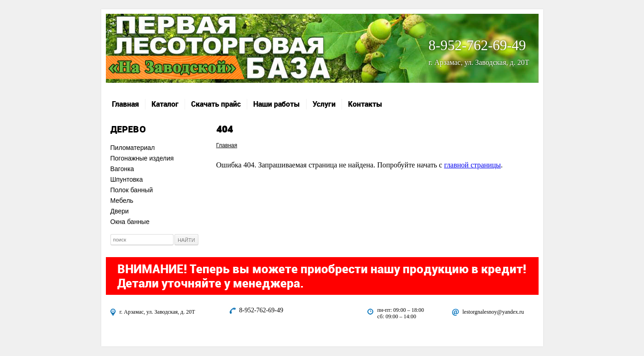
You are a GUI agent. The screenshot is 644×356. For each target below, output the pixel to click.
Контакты (365, 104)
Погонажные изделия (142, 158)
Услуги (324, 104)
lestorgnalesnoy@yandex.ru (493, 312)
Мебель (122, 201)
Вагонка (122, 169)
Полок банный (132, 190)
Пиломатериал (133, 148)
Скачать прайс (216, 104)
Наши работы (277, 104)
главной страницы (473, 165)
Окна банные (130, 222)
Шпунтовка (127, 179)
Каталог (165, 104)
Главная (125, 104)
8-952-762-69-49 (477, 45)
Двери (120, 211)
